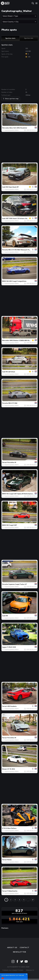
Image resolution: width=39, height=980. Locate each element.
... (28, 900)
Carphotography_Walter (11, 130)
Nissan (5, 769)
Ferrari (5, 462)
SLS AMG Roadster (20, 128)
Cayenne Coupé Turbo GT (18, 584)
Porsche (5, 250)
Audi (4, 187)
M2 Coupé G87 (12, 525)
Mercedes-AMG (8, 340)
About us (12, 948)
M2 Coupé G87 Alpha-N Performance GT (21, 494)
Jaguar (4, 647)
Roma (9, 860)
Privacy (30, 970)
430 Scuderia (12, 706)
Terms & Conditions (13, 970)
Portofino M (12, 462)
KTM (4, 828)
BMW (4, 281)
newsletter (20, 952)
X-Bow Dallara (11, 828)
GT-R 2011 (11, 769)
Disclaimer (19, 975)
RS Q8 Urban (10, 372)
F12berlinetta (12, 891)
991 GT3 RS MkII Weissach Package (21, 250)
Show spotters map (11, 99)
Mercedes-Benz (8, 128)
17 (33, 900)
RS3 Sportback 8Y (12, 187)
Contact (25, 948)
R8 (7, 616)
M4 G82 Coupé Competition (16, 281)
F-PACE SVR (11, 647)
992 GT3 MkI (13, 403)
